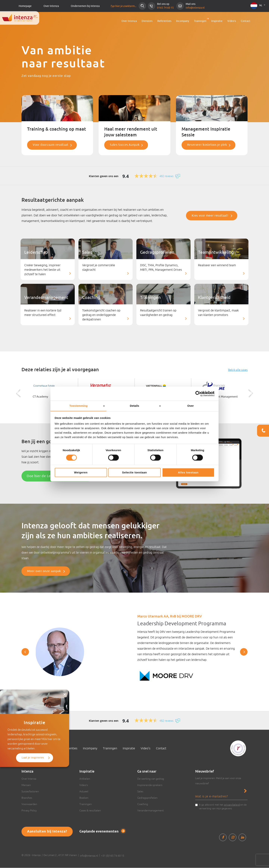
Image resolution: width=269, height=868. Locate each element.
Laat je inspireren (33, 728)
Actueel (84, 792)
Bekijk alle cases (238, 370)
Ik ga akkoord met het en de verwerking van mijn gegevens (223, 807)
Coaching (143, 804)
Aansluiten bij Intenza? (47, 832)
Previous (17, 393)
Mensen (26, 785)
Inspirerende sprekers (150, 785)
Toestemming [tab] (78, 406)
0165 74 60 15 (165, 8)
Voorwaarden (29, 804)
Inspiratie (217, 21)
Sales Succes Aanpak (125, 145)
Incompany (183, 21)
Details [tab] (134, 406)
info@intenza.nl (195, 8)
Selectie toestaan (135, 473)
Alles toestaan (188, 473)
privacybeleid (232, 805)
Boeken (84, 798)
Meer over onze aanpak (44, 571)
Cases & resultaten (90, 811)
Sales (140, 792)
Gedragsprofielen (147, 798)
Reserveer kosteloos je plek (207, 145)
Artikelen (85, 779)
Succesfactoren (30, 792)
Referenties (164, 21)
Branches (27, 798)
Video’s (232, 21)
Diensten (147, 21)
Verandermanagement (150, 811)
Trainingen (200, 21)
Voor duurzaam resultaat (51, 145)
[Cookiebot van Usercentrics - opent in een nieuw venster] (198, 393)
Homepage (25, 6)
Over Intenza (51, 6)
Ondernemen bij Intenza (85, 6)
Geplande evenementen (102, 832)
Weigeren (81, 473)
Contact (246, 21)
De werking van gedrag (151, 779)
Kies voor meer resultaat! (210, 216)
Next (252, 393)
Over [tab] (191, 406)
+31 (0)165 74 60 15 (113, 856)
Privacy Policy (29, 811)
